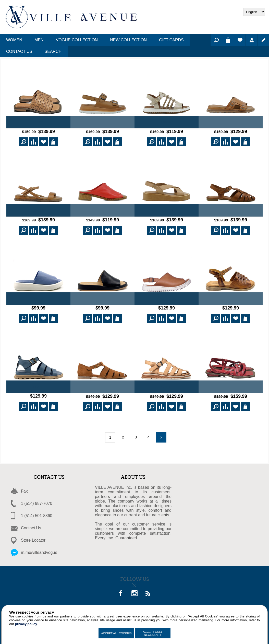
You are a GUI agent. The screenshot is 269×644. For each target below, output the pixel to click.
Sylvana (231, 385)
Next (161, 434)
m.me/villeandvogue (39, 549)
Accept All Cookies (116, 633)
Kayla (39, 297)
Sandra (102, 210)
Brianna (167, 122)
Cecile (38, 210)
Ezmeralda (167, 297)
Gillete (167, 210)
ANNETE (167, 385)
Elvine (39, 385)
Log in (252, 40)
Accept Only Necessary (153, 633)
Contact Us (31, 525)
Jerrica (102, 122)
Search (216, 40)
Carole (231, 122)
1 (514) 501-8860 (37, 513)
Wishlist (240, 40)
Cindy (38, 122)
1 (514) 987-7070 (37, 500)
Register (263, 40)
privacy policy (26, 624)
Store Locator (33, 537)
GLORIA (102, 385)
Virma (102, 297)
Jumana (231, 210)
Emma (231, 297)
